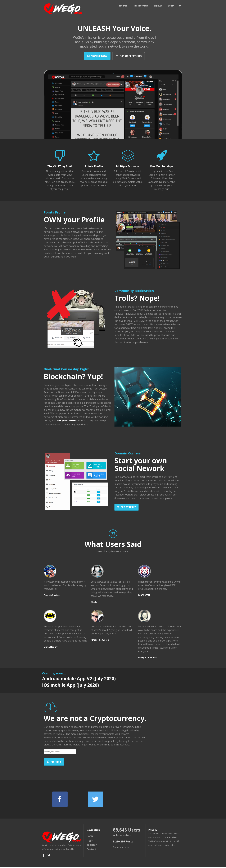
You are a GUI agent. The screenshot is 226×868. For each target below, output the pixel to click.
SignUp (158, 6)
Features (122, 6)
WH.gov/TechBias (67, 420)
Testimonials (141, 6)
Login (171, 6)
